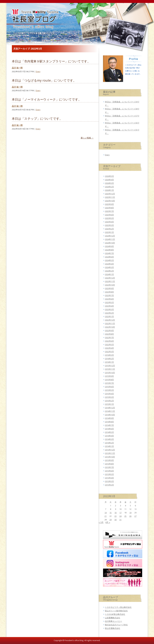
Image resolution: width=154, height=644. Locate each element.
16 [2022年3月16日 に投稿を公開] (115, 513)
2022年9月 (109, 330)
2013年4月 (109, 478)
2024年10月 (110, 243)
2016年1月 (109, 362)
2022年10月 (110, 327)
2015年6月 (109, 387)
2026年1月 (109, 190)
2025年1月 (109, 232)
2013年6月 (109, 471)
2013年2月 (109, 485)
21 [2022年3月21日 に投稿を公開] (106, 516)
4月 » (108, 522)
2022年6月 (109, 341)
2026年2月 (109, 187)
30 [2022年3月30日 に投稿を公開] (115, 520)
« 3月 (101, 522)
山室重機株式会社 (113, 618)
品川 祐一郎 (17, 68)
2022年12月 (110, 320)
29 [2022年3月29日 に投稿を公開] (111, 520)
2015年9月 (109, 376)
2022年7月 (109, 337)
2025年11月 (110, 197)
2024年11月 (110, 239)
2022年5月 (109, 345)
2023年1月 (109, 316)
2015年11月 (110, 369)
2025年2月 (109, 229)
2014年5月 (109, 432)
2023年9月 (109, 288)
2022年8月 (109, 334)
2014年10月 (110, 415)
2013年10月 (110, 457)
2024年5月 (109, 260)
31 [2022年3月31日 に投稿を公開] (120, 520)
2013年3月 (109, 481)
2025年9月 (109, 204)
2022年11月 (110, 323)
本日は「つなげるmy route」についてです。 (44, 80)
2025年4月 (109, 222)
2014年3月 (109, 439)
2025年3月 (109, 225)
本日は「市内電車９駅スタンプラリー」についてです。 (51, 61)
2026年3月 (109, 183)
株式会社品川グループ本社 (116, 625)
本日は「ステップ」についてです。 (37, 118)
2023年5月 (109, 302)
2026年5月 (109, 176)
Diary (38, 71)
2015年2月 (109, 401)
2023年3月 (109, 309)
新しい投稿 (87, 138)
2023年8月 (109, 292)
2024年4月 (109, 264)
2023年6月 (109, 299)
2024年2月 (109, 271)
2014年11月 (110, 411)
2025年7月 (109, 211)
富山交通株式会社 (113, 628)
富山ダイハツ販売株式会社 (116, 611)
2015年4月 (109, 394)
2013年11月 (110, 453)
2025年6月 (109, 215)
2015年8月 (109, 380)
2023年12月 (110, 278)
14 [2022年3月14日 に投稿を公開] (106, 513)
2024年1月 (109, 274)
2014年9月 (109, 418)
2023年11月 (110, 281)
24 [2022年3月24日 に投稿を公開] (120, 516)
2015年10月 (110, 373)
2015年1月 (109, 404)
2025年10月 (110, 201)
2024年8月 (109, 250)
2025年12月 (110, 194)
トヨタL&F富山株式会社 (115, 614)
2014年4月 (109, 436)
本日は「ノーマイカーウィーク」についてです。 (47, 99)
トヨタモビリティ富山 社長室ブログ (34, 21)
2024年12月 (110, 236)
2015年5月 (109, 390)
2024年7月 (109, 253)
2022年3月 (109, 352)
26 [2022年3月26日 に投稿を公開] (130, 516)
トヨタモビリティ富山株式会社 (118, 607)
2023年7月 (109, 295)
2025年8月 (109, 208)
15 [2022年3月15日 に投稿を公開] (111, 513)
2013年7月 (109, 467)
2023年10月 (110, 285)
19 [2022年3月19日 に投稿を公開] (130, 513)
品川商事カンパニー (113, 621)
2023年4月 (109, 306)
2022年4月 (109, 348)
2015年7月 (109, 383)
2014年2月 (109, 443)
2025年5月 (109, 218)
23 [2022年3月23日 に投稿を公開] (115, 516)
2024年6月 (109, 257)
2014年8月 (109, 422)
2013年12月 (110, 450)
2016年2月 (109, 359)
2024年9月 (109, 246)
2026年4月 (109, 180)
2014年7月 (109, 425)
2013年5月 (109, 474)
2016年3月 (109, 355)
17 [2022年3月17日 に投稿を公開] (120, 513)
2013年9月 (109, 460)
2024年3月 (109, 267)
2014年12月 (110, 408)
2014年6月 (109, 429)
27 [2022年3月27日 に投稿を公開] (135, 516)
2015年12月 (110, 366)
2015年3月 (109, 397)
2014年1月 (109, 446)
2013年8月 (109, 464)
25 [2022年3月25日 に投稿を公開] (125, 516)
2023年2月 (109, 313)
